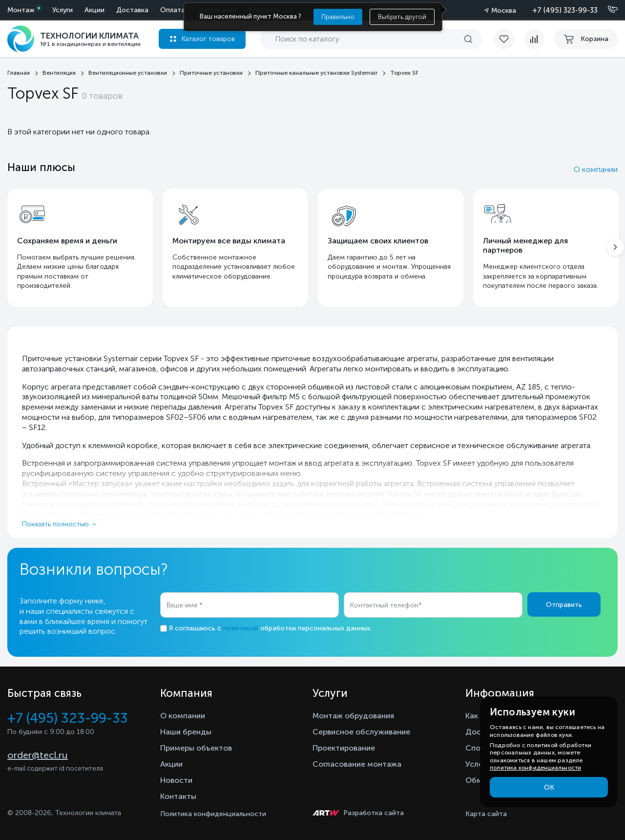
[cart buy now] (586, 39)
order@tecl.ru (38, 755)
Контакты (178, 796)
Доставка (132, 10)
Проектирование (344, 748)
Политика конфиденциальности (213, 814)
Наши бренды (186, 732)
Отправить (564, 605)
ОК (549, 787)
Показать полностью (55, 524)
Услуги (62, 10)
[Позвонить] (607, 10)
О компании (596, 169)
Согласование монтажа (357, 764)
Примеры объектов (196, 748)
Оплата (173, 10)
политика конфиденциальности (535, 768)
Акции (94, 10)
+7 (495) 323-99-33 (565, 10)
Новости (176, 780)
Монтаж (21, 10)
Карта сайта (486, 814)
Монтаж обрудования (353, 716)
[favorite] (509, 39)
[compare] (534, 39)
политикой (241, 628)
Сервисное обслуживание (361, 732)
